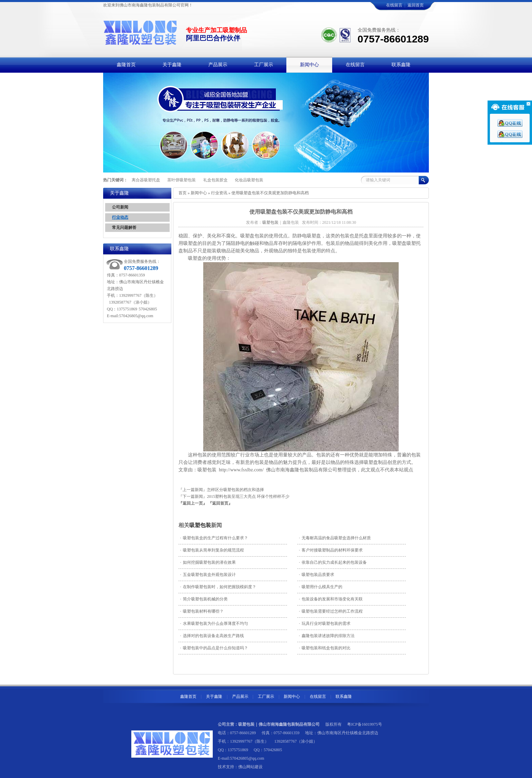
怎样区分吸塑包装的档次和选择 (235, 490)
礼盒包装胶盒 (215, 180)
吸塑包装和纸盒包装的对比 (325, 648)
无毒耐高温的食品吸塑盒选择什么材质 (335, 538)
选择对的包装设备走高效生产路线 (212, 636)
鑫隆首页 (188, 696)
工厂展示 (266, 696)
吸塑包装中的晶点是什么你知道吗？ (214, 648)
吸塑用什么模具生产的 (321, 587)
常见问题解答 (124, 228)
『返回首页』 (220, 503)
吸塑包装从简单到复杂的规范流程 (212, 550)
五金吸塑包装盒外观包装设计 (208, 575)
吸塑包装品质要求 (317, 575)
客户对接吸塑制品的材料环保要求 (331, 550)
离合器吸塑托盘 (146, 180)
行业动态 (120, 217)
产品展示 (240, 696)
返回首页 (416, 5)
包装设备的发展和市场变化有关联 (331, 599)
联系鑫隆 (344, 696)
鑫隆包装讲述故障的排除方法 (327, 636)
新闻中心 (199, 193)
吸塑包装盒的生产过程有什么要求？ (214, 538)
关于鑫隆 (214, 696)
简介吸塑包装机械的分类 (204, 599)
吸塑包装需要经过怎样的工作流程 (331, 611)
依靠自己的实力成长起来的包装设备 (333, 562)
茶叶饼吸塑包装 (182, 180)
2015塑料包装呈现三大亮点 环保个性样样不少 (248, 496)
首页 (183, 193)
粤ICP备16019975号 (365, 724)
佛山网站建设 (250, 767)
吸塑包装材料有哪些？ (202, 611)
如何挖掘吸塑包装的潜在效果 (208, 562)
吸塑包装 (200, 525)
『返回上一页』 (193, 503)
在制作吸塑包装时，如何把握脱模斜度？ (218, 587)
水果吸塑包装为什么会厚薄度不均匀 (214, 623)
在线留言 (394, 5)
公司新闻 (120, 207)
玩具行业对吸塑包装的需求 (325, 623)
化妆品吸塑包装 (249, 180)
